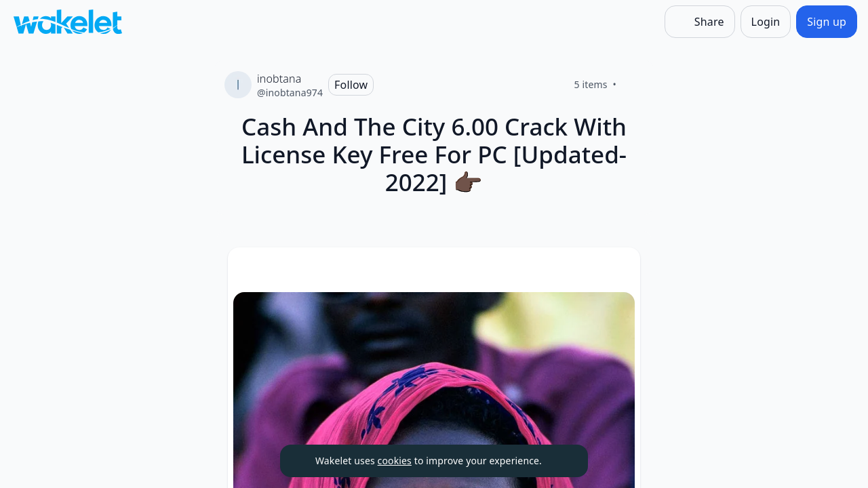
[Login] (766, 22)
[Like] (633, 85)
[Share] (700, 22)
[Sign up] (827, 22)
